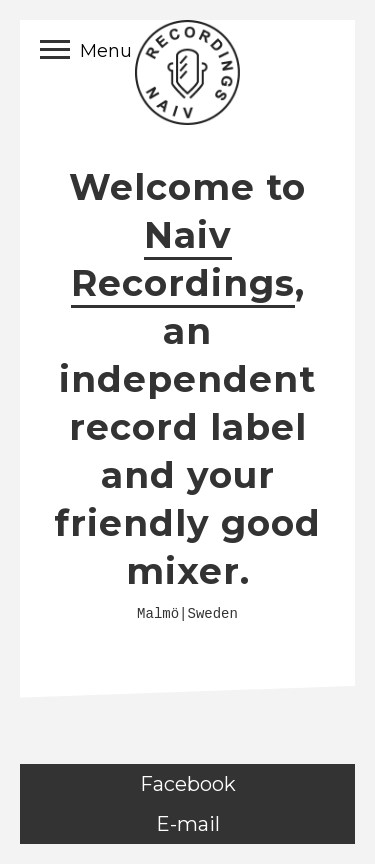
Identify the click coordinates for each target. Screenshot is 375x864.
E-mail (188, 824)
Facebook (188, 784)
